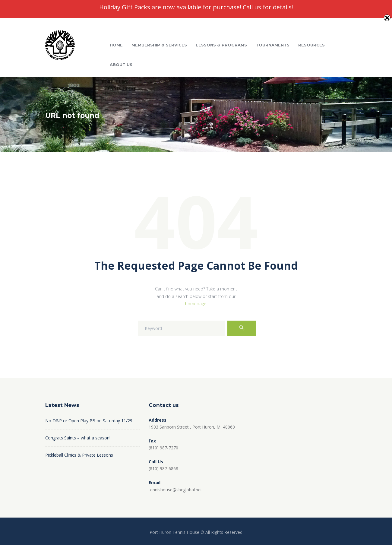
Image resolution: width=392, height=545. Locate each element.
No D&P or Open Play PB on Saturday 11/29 (89, 421)
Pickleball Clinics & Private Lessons (79, 455)
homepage (196, 304)
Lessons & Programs (221, 45)
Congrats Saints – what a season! (78, 438)
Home (116, 45)
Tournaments (273, 45)
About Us (121, 65)
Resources (311, 45)
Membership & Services (159, 45)
